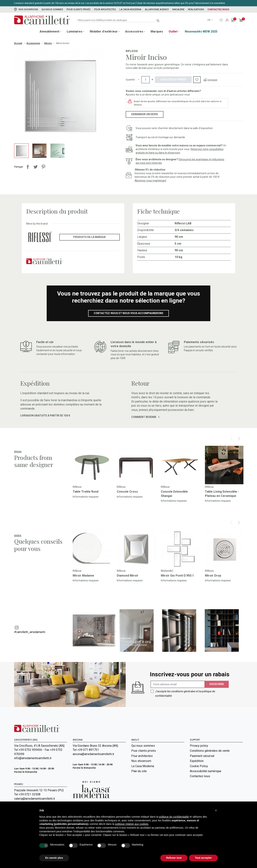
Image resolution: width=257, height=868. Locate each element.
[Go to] (92, 465)
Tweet (36, 167)
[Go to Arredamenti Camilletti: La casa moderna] (91, 790)
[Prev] (231, 439)
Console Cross (127, 492)
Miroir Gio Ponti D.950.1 (177, 576)
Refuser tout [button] (174, 858)
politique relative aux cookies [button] (132, 824)
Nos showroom (26, 9)
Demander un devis (145, 114)
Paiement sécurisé (202, 756)
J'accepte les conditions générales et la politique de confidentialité (185, 694)
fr (209, 20)
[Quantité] (146, 80)
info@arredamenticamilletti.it (33, 758)
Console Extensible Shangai (174, 494)
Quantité (130, 80)
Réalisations (196, 9)
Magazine (178, 9)
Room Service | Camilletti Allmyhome (155, 795)
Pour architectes (105, 9)
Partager (28, 167)
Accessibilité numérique (206, 771)
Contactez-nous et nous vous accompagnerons (128, 313)
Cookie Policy (199, 766)
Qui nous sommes (52, 9)
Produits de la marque (90, 237)
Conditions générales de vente (210, 751)
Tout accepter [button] (203, 858)
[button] (216, 810)
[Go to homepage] (42, 20)
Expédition (197, 761)
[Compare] (210, 80)
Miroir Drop (213, 576)
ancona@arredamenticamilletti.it (93, 754)
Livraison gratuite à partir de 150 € (45, 416)
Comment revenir (145, 417)
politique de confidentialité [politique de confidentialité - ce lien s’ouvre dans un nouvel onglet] (174, 817)
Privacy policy (199, 746)
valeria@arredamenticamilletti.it (34, 799)
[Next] (239, 439)
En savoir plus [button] (54, 858)
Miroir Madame (83, 576)
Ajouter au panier (173, 80)
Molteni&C (167, 571)
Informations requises (86, 497)
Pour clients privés (79, 9)
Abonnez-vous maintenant (150, 181)
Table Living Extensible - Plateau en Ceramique (222, 494)
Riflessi (132, 51)
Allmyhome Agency (157, 9)
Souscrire (217, 684)
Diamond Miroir (128, 576)
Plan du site (139, 771)
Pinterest (43, 167)
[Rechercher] (116, 20)
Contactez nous (218, 9)
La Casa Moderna (130, 9)
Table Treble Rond (86, 492)
